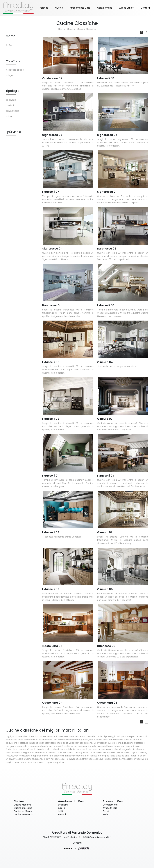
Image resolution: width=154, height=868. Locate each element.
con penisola (12, 111)
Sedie (106, 814)
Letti (60, 811)
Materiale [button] (13, 61)
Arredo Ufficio (126, 8)
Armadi (62, 814)
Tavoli (106, 811)
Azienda (44, 8)
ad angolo (11, 100)
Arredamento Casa (80, 8)
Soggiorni (63, 805)
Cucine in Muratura (24, 814)
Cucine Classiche (87, 29)
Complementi (105, 8)
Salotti (61, 808)
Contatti (145, 8)
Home (62, 29)
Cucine (59, 8)
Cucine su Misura (23, 811)
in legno (10, 75)
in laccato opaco (15, 70)
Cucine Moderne (23, 805)
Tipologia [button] (13, 91)
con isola (10, 105)
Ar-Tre (9, 45)
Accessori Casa (114, 801)
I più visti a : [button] (14, 132)
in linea (9, 116)
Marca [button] (11, 36)
